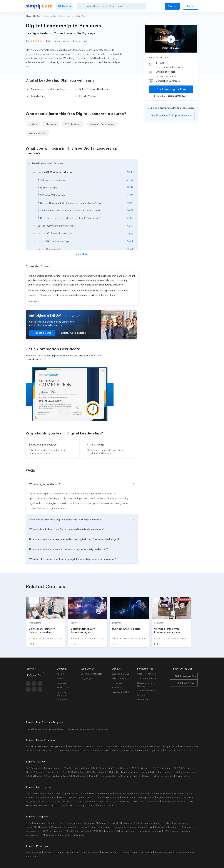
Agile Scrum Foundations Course (167, 794)
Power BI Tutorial (187, 852)
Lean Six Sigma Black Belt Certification (66, 776)
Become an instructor (91, 674)
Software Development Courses (130, 827)
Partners (141, 695)
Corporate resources (148, 690)
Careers (60, 678)
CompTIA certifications (149, 831)
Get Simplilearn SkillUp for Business (171, 115)
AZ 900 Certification (185, 768)
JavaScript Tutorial (54, 852)
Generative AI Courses (96, 823)
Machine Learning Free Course (178, 801)
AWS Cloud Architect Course (180, 750)
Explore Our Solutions (73, 333)
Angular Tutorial (91, 852)
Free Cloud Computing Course (138, 797)
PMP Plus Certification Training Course (45, 746)
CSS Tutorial (33, 856)
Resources (117, 683)
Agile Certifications (120, 823)
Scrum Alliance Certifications (96, 827)
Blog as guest (88, 678)
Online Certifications (70, 823)
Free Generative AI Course (39, 794)
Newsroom (62, 683)
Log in (191, 6)
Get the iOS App (186, 683)
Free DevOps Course (62, 801)
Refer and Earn (35, 675)
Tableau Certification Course (156, 772)
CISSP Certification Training (123, 772)
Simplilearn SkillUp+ (147, 678)
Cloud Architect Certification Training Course (153, 746)
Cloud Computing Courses (147, 823)
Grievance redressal (62, 693)
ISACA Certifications (102, 831)
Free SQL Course (107, 805)
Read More (33, 301)
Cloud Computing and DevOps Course (88, 729)
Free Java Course (150, 801)
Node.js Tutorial (110, 852)
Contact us (62, 700)
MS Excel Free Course (108, 797)
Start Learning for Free (171, 89)
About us (61, 674)
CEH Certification (162, 768)
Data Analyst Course (116, 746)
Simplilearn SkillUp (121, 674)
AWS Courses (171, 831)
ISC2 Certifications (53, 831)
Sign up (172, 6)
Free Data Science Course (90, 801)
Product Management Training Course (45, 729)
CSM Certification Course (77, 768)
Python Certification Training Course (171, 776)
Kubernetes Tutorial (165, 852)
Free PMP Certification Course (42, 805)
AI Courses (48, 835)
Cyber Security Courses (177, 823)
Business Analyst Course (105, 750)
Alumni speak (63, 687)
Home (29, 16)
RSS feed (116, 687)
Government (143, 700)
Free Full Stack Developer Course (78, 805)
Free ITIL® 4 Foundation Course (131, 794)
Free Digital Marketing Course (122, 801)
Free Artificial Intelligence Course (76, 797)
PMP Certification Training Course (43, 768)
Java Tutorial (73, 852)
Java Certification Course (136, 776)
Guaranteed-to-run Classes (147, 684)
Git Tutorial (146, 852)
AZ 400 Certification (73, 772)
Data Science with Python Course (110, 768)
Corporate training (146, 674)
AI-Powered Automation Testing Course (142, 750)
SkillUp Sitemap (119, 678)
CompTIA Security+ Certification (43, 772)
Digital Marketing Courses (71, 835)
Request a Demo (42, 333)
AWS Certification (140, 768)
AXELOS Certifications (77, 831)
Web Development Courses (164, 827)
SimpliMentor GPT (120, 692)
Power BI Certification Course (104, 776)
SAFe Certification (97, 772)
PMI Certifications (125, 831)
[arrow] (80, 163)
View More (82, 254)
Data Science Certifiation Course (85, 746)
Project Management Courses (41, 823)
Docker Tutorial (130, 852)
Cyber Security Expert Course (74, 750)
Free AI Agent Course (67, 794)
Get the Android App (186, 676)
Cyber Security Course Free (172, 797)
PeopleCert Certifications (64, 827)
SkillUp (36, 16)
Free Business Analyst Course (97, 794)
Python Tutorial (33, 852)
